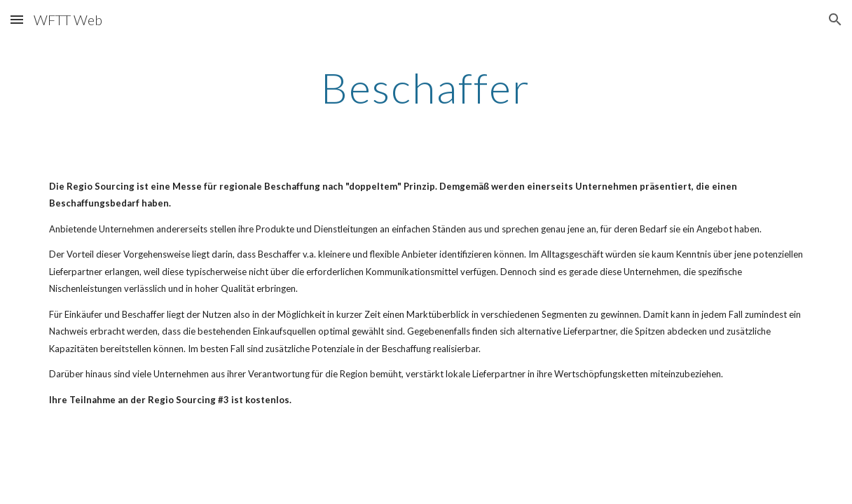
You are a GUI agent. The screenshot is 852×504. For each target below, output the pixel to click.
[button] (17, 19)
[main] (426, 87)
